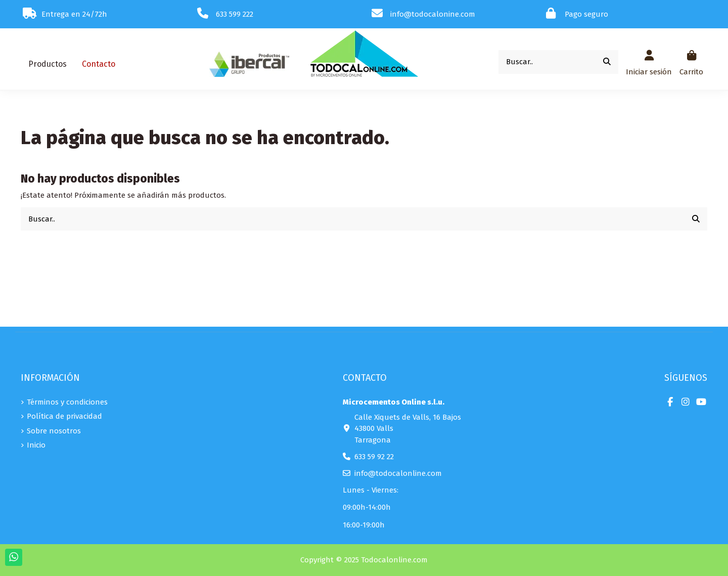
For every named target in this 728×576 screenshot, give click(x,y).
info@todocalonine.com (433, 14)
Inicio (36, 445)
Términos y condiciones (67, 402)
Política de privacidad (64, 416)
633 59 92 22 (374, 457)
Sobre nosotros (54, 431)
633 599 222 (235, 14)
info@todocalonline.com (398, 473)
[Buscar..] (607, 62)
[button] (48, 64)
